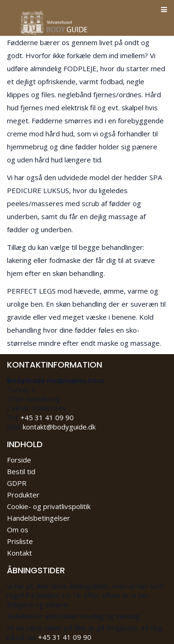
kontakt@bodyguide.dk (59, 427)
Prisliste (20, 541)
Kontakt (19, 553)
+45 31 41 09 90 (47, 417)
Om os (18, 530)
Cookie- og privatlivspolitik (49, 506)
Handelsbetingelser (39, 518)
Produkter (23, 495)
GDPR (17, 483)
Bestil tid (21, 471)
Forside (19, 460)
